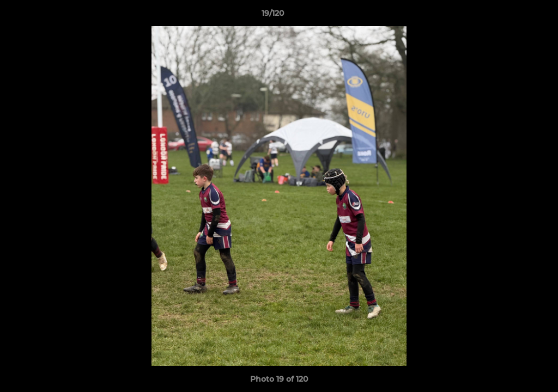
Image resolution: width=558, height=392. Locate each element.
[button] (512, 16)
